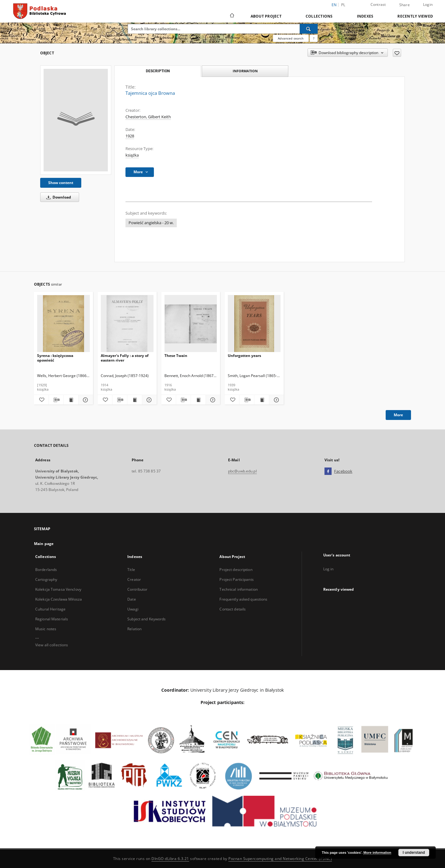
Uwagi (133, 609)
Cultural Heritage (50, 609)
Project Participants (236, 579)
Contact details (233, 609)
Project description (236, 570)
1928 (130, 136)
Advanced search (291, 38)
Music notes (46, 629)
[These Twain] (191, 324)
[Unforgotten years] (254, 324)
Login (428, 4)
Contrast (378, 4)
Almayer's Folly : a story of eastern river (125, 358)
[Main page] (232, 16)
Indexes (365, 16)
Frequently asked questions (243, 599)
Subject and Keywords (146, 619)
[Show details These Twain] (212, 400)
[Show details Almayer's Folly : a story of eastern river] (148, 400)
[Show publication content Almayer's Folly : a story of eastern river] (135, 400)
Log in (328, 569)
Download (58, 197)
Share (405, 5)
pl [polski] (343, 5)
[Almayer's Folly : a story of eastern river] (127, 324)
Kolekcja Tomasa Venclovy (58, 589)
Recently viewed (415, 16)
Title (131, 570)
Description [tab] (158, 71)
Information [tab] (245, 71)
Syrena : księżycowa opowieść (55, 358)
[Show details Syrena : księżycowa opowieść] (85, 400)
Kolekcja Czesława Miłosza (59, 599)
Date (131, 599)
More (398, 415)
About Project (266, 16)
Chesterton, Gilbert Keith (148, 117)
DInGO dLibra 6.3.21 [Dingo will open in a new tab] (170, 859)
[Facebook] (328, 472)
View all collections (52, 645)
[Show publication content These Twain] (198, 400)
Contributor (137, 589)
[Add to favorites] (397, 53)
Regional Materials (52, 619)
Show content (61, 183)
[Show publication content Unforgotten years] (262, 400)
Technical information (239, 589)
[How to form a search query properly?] (314, 38)
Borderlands (46, 570)
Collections (319, 16)
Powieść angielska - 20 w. (151, 223)
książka (132, 155)
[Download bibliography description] (56, 400)
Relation (134, 629)
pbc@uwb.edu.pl (242, 471)
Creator (134, 579)
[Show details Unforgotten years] (275, 400)
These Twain (176, 356)
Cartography (46, 579)
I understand (414, 853)
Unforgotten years (244, 356)
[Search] (309, 29)
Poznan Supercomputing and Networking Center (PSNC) (280, 859)
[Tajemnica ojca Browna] (76, 120)
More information (377, 853)
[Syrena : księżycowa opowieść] (64, 324)
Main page (44, 544)
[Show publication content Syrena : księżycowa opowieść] (71, 400)
